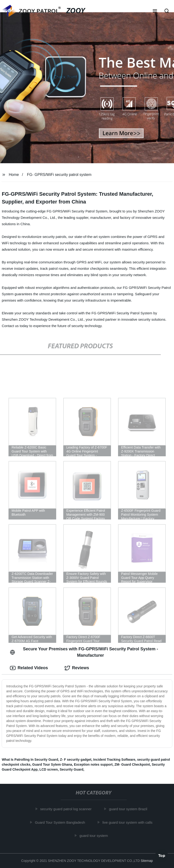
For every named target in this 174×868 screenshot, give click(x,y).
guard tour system (95, 836)
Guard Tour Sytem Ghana (52, 764)
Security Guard (72, 769)
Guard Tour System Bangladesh (61, 822)
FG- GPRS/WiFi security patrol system (59, 175)
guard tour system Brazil (129, 809)
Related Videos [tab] (29, 668)
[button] (155, 11)
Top (162, 855)
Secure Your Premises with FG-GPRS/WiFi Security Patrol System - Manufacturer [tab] (84, 652)
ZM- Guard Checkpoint (132, 764)
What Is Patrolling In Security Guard (30, 760)
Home (14, 175)
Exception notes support (93, 764)
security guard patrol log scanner (67, 809)
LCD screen (49, 769)
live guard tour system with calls (129, 822)
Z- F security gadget (76, 760)
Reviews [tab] (77, 668)
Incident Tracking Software (114, 760)
